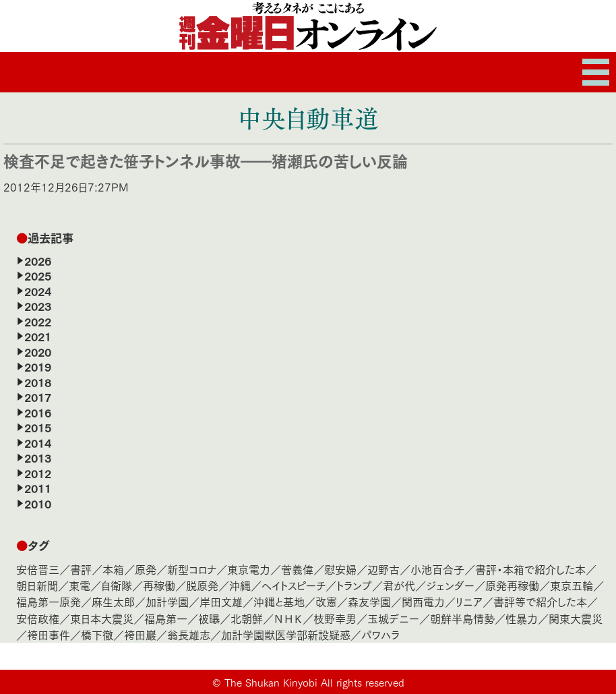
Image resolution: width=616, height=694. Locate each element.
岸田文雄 (221, 601)
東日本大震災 (102, 618)
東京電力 (249, 569)
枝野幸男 (335, 618)
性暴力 (522, 618)
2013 (38, 457)
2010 (38, 503)
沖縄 (240, 585)
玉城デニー (393, 618)
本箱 (113, 569)
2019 (38, 366)
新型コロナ (192, 569)
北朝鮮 (247, 618)
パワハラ (380, 634)
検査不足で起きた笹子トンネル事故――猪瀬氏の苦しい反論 (206, 160)
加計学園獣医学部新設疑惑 (286, 634)
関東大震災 (576, 618)
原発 (146, 569)
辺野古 (383, 569)
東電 (80, 585)
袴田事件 (49, 634)
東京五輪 (572, 585)
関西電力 (423, 601)
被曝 (209, 618)
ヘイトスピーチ (294, 585)
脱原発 (202, 585)
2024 (38, 291)
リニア (469, 601)
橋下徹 (97, 634)
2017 (38, 397)
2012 (38, 473)
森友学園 (369, 601)
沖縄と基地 (279, 601)
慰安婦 (340, 569)
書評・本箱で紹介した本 (530, 569)
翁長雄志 (189, 634)
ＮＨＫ (288, 618)
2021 (38, 336)
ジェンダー (450, 585)
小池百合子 (437, 569)
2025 (38, 275)
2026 (38, 260)
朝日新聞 (37, 585)
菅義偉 (297, 569)
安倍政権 (38, 618)
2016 (38, 412)
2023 (38, 306)
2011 (38, 488)
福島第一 (166, 618)
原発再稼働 (512, 585)
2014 (38, 442)
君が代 (399, 585)
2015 (38, 427)
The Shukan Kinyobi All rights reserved (314, 682)
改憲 (326, 601)
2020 (38, 351)
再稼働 (159, 585)
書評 (81, 569)
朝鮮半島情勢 (462, 618)
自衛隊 (117, 585)
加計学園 (167, 601)
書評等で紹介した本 (540, 601)
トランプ (354, 585)
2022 (38, 321)
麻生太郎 (113, 601)
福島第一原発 (49, 601)
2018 (38, 382)
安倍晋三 (38, 569)
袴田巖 (140, 634)
